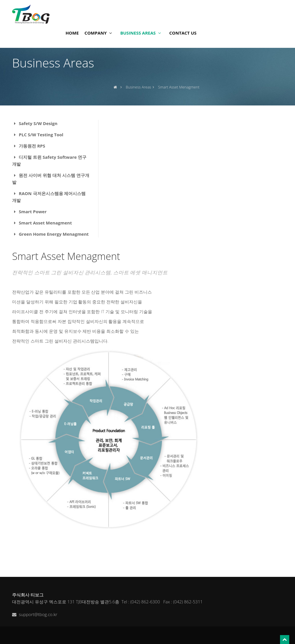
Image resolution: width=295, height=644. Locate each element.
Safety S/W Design (38, 123)
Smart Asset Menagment (45, 223)
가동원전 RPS (32, 146)
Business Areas (139, 87)
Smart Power (33, 211)
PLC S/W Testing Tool (41, 135)
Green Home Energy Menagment (54, 234)
